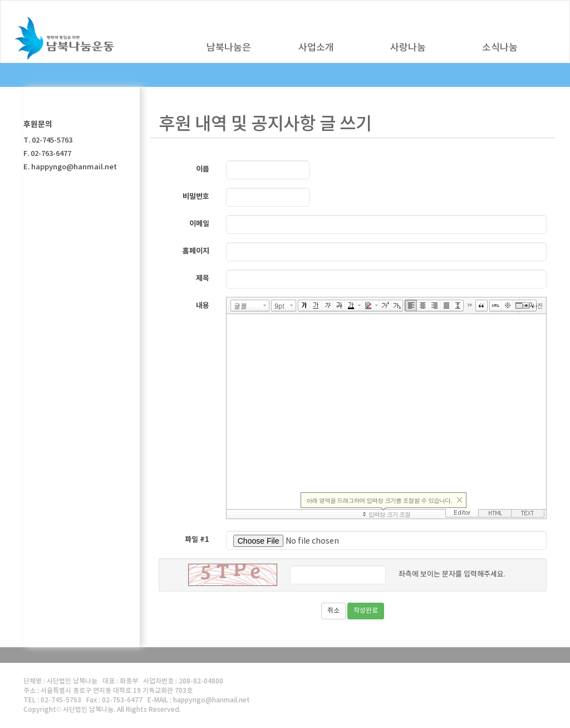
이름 (203, 169)
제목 (203, 279)
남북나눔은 (229, 48)
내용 (203, 306)
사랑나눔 (408, 48)
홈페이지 (196, 251)
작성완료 (366, 611)
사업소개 (316, 48)
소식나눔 (500, 48)
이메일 (199, 224)
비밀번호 (196, 197)
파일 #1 (197, 540)
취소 (333, 611)
